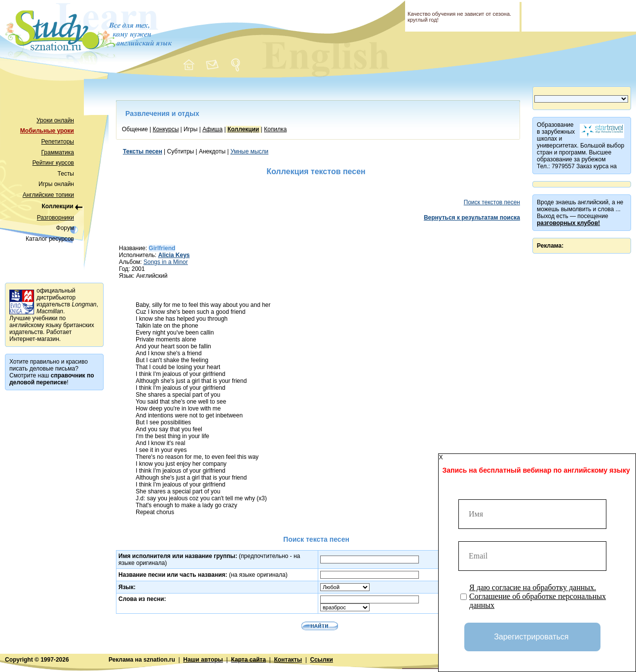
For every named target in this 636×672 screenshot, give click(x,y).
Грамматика (58, 152)
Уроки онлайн (55, 120)
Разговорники (56, 218)
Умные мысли (249, 151)
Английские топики (48, 195)
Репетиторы (58, 142)
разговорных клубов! (568, 223)
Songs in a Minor (166, 262)
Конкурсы (166, 129)
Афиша (212, 129)
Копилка (275, 129)
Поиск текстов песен (492, 202)
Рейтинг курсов (54, 163)
